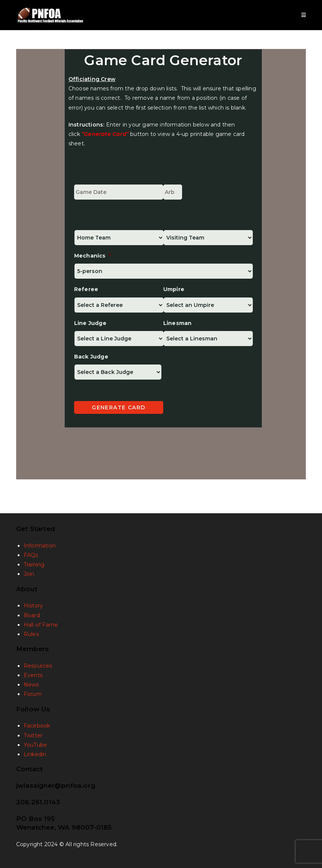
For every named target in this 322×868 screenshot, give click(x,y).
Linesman (178, 323)
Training (34, 564)
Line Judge (90, 323)
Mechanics (93, 256)
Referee (86, 289)
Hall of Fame (41, 625)
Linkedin (35, 754)
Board (32, 615)
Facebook (37, 726)
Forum (33, 694)
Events (33, 675)
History (33, 606)
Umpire (174, 289)
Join (29, 574)
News (31, 685)
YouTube (35, 745)
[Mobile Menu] (304, 15)
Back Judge (91, 357)
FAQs (31, 555)
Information (40, 546)
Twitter (33, 735)
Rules (31, 634)
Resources (38, 666)
